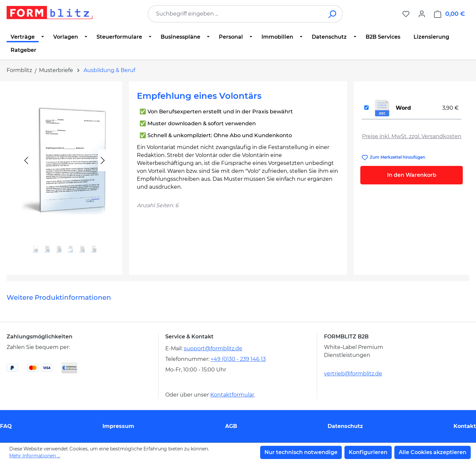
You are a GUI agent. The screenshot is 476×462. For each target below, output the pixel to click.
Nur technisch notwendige (301, 452)
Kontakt (465, 426)
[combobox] (235, 14)
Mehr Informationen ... (35, 456)
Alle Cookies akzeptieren (433, 452)
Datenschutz (345, 426)
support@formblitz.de (213, 348)
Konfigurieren (368, 452)
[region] (64, 175)
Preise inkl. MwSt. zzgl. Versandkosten (412, 136)
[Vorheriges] (26, 160)
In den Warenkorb (412, 175)
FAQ (6, 426)
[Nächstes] (103, 160)
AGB (231, 426)
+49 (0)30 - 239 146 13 (238, 359)
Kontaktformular (232, 395)
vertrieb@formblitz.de (353, 374)
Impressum (118, 426)
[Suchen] (333, 14)
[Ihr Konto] (422, 14)
